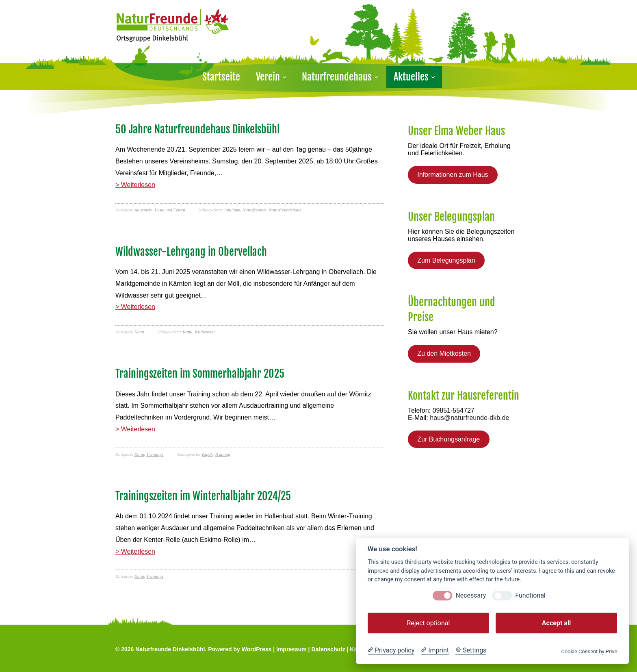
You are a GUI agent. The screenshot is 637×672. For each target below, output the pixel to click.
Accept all (556, 623)
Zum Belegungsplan (446, 260)
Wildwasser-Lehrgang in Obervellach (191, 252)
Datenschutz (328, 649)
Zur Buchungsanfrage (448, 439)
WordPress (257, 649)
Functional (530, 595)
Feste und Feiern (170, 210)
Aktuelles (411, 77)
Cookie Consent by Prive (589, 651)
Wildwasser (205, 332)
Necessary (471, 595)
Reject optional (428, 623)
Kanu (139, 332)
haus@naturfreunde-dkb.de (469, 418)
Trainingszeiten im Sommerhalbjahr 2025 (200, 374)
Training (223, 454)
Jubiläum (232, 210)
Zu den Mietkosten (444, 353)
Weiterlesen (138, 185)
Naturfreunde (255, 210)
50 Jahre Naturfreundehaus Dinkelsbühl (197, 129)
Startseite (221, 77)
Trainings (155, 454)
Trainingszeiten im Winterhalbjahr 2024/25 (203, 496)
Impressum (291, 649)
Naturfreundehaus (337, 77)
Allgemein (144, 210)
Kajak (207, 454)
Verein (268, 77)
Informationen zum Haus (453, 175)
